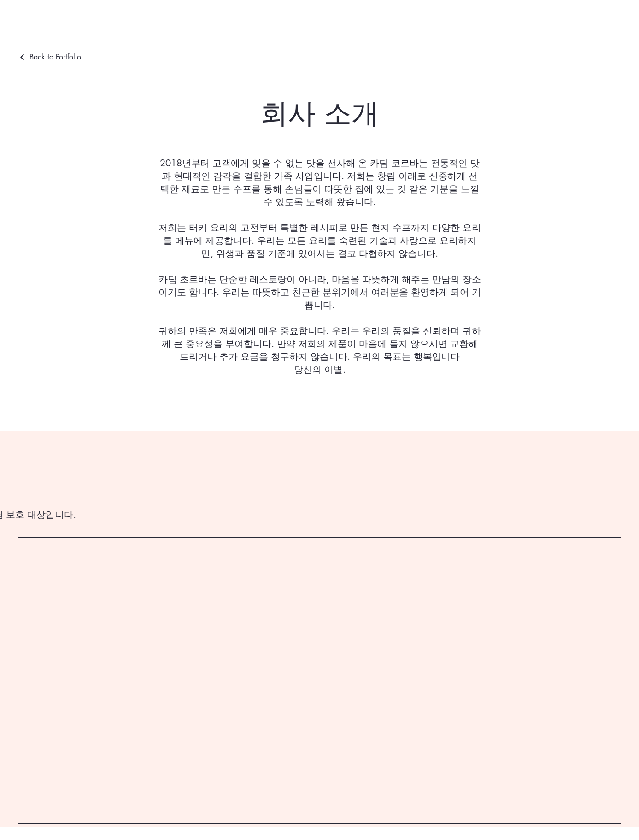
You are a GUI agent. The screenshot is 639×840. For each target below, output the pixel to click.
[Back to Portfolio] (50, 57)
